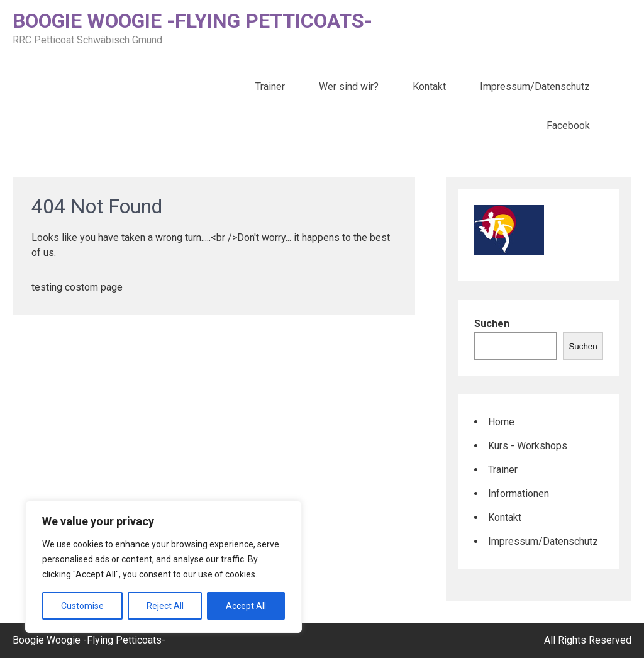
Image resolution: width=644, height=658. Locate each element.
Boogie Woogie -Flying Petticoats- (192, 21)
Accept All (246, 606)
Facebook (568, 125)
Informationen (519, 493)
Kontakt (429, 86)
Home (501, 422)
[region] (164, 567)
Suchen (492, 324)
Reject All (165, 606)
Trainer (270, 86)
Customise (82, 606)
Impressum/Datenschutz (535, 86)
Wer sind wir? (349, 86)
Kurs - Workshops (528, 446)
